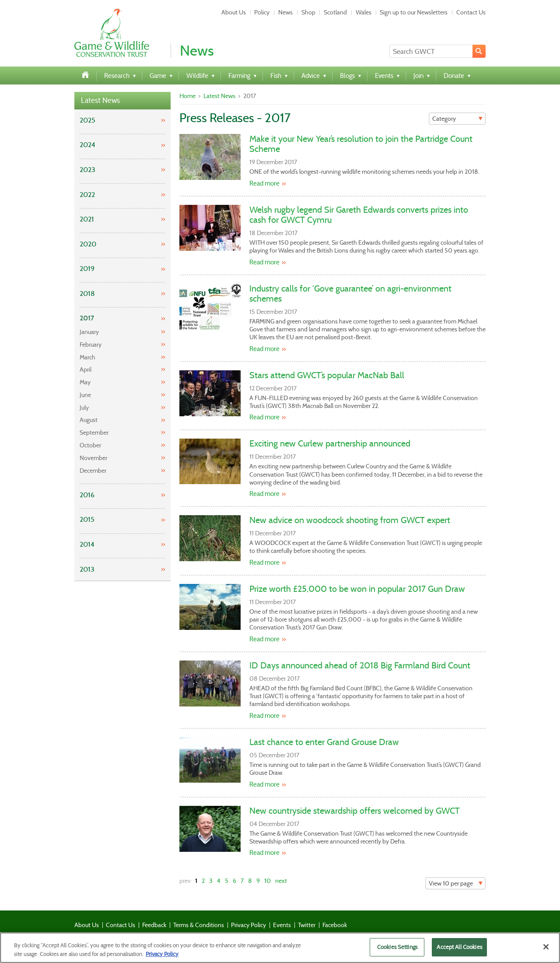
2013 (87, 569)
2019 (87, 269)
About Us (234, 12)
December (93, 471)
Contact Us (471, 12)
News (285, 12)
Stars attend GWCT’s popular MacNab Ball (327, 375)
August (89, 420)
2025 (87, 120)
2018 (87, 293)
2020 (88, 244)
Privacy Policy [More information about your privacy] (162, 957)
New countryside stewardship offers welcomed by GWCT (355, 811)
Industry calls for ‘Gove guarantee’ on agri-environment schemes (350, 293)
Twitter (307, 925)
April (86, 369)
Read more (264, 183)
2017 (87, 318)
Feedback (154, 925)
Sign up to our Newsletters (414, 12)
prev (185, 881)
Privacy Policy (248, 925)
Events (282, 925)
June (85, 395)
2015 (87, 519)
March (87, 357)
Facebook (335, 925)
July (84, 408)
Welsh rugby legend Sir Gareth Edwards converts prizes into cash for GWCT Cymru (359, 215)
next (281, 881)
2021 (87, 219)
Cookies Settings (397, 951)
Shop (308, 12)
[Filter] (457, 119)
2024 (87, 145)
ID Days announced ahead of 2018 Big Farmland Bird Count (360, 665)
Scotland (335, 12)
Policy (262, 12)
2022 (87, 195)
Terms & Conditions (199, 925)
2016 (87, 495)
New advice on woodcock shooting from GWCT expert (350, 520)
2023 (87, 170)
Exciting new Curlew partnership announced (330, 443)
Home (187, 96)
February (91, 344)
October (90, 445)
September (94, 432)
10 (268, 881)
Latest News (100, 100)
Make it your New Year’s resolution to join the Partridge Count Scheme (361, 144)
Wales (364, 12)
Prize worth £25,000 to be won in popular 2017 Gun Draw (357, 589)
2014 (87, 544)
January (89, 332)
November (93, 458)
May (85, 382)
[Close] (546, 950)
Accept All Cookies (459, 951)
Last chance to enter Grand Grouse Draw (324, 742)
